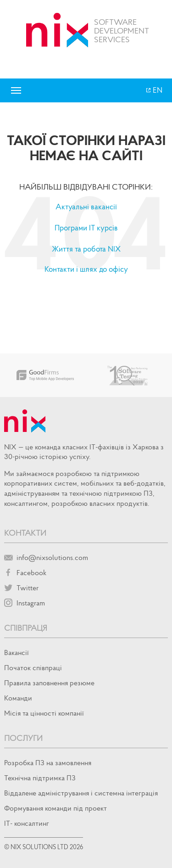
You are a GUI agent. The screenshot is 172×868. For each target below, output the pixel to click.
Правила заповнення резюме (49, 683)
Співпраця (26, 628)
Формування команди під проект (55, 808)
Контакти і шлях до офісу (86, 269)
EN (157, 90)
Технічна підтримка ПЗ (40, 778)
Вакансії (17, 652)
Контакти (25, 533)
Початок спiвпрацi (33, 667)
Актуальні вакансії (86, 207)
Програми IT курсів (86, 228)
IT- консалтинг (27, 823)
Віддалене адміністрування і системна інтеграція (81, 793)
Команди (18, 698)
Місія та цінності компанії (44, 713)
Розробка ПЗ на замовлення (48, 762)
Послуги (23, 738)
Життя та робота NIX (86, 249)
